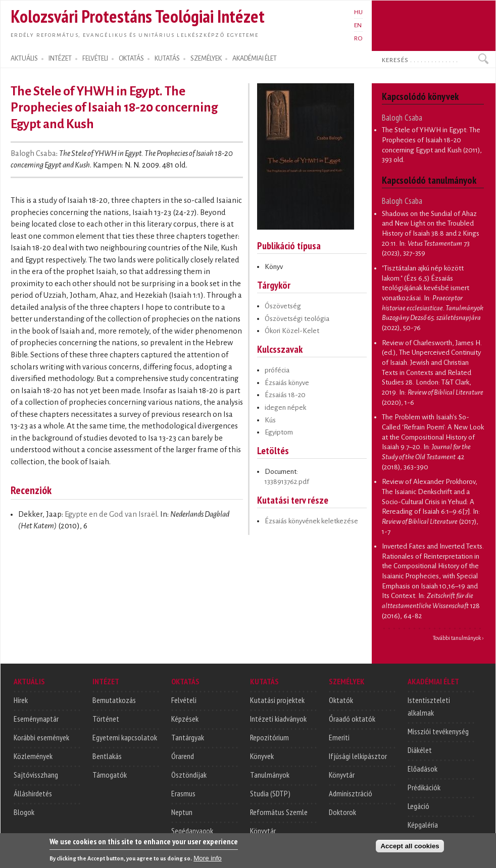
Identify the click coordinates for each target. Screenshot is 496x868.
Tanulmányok (270, 775)
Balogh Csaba (33, 153)
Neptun (182, 812)
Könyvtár (263, 831)
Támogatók (110, 775)
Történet (106, 719)
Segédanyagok (192, 831)
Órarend (183, 756)
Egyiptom (279, 432)
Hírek (21, 700)
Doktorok (342, 812)
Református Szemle (279, 812)
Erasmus (183, 793)
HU (358, 12)
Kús (270, 420)
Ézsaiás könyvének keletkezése (311, 521)
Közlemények (33, 756)
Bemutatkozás (114, 700)
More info (208, 863)
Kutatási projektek (277, 700)
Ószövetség (283, 306)
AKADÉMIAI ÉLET (255, 59)
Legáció (418, 806)
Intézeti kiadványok (278, 719)
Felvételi (184, 700)
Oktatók (341, 700)
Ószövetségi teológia (297, 319)
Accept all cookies (410, 851)
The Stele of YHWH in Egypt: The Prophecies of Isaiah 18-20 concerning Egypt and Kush (431, 140)
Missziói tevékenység (438, 731)
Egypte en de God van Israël (111, 514)
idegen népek (285, 408)
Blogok (24, 812)
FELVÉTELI (95, 59)
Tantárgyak (188, 737)
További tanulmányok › (458, 638)
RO (358, 38)
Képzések (185, 719)
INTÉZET (60, 59)
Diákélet (420, 750)
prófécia (277, 370)
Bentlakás (107, 756)
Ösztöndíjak (189, 775)
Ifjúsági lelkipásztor (358, 756)
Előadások (423, 769)
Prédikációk (424, 787)
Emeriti (339, 737)
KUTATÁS (167, 59)
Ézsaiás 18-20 (285, 395)
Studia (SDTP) (270, 793)
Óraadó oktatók (352, 719)
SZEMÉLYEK (206, 59)
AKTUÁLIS (24, 59)
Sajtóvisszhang (36, 775)
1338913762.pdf (287, 482)
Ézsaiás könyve (287, 383)
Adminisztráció (351, 793)
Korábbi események (41, 737)
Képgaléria (423, 825)
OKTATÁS (131, 59)
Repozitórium (269, 737)
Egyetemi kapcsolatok (125, 737)
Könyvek (262, 756)
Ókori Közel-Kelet (292, 331)
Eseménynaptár (36, 719)
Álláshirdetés (33, 793)
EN (358, 25)
